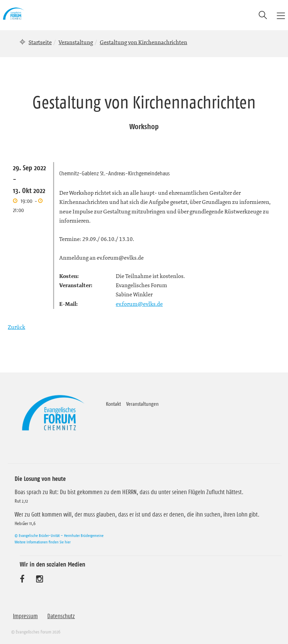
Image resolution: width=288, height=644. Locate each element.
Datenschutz (61, 616)
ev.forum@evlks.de (139, 304)
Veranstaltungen (142, 404)
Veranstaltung (76, 42)
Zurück (17, 327)
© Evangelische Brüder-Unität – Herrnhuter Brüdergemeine (59, 535)
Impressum (25, 616)
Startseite (40, 42)
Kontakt (113, 404)
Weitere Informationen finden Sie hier (43, 542)
